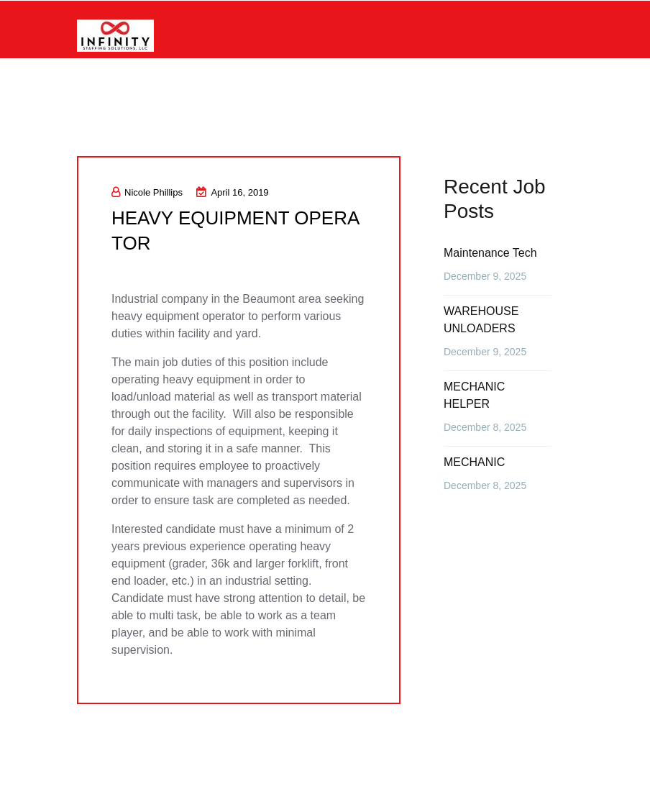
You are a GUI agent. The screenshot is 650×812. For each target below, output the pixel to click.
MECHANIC (474, 462)
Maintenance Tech (490, 253)
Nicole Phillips (147, 192)
